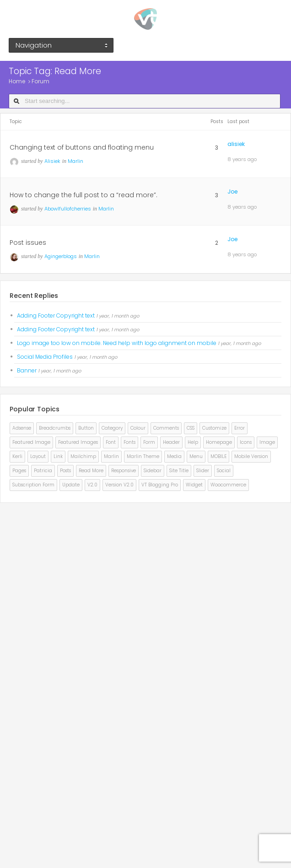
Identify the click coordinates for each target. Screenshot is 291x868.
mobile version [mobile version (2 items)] (251, 456)
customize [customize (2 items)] (214, 428)
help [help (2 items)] (193, 442)
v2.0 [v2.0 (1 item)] (92, 485)
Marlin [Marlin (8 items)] (111, 456)
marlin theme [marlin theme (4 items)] (143, 456)
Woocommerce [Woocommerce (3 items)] (228, 485)
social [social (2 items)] (224, 471)
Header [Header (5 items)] (171, 442)
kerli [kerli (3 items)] (17, 456)
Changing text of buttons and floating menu (82, 147)
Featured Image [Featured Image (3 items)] (31, 442)
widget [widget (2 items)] (194, 485)
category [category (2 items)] (112, 428)
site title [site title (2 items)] (179, 471)
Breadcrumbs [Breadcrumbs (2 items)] (55, 428)
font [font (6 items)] (111, 442)
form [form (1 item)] (149, 442)
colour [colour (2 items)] (138, 428)
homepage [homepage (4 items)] (219, 442)
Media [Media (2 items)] (174, 456)
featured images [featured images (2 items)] (78, 442)
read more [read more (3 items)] (91, 471)
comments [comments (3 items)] (166, 428)
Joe (232, 191)
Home (17, 81)
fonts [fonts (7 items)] (129, 442)
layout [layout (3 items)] (38, 456)
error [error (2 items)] (240, 428)
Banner (27, 370)
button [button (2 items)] (86, 428)
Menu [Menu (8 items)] (196, 456)
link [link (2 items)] (58, 456)
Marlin (75, 161)
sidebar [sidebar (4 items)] (153, 471)
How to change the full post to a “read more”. (84, 195)
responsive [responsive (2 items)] (124, 471)
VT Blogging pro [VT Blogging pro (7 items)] (160, 485)
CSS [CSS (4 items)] (191, 428)
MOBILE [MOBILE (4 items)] (218, 456)
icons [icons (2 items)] (246, 442)
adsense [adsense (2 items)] (22, 428)
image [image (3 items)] (267, 442)
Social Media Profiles (45, 357)
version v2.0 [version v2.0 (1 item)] (119, 485)
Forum (40, 81)
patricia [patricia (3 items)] (43, 471)
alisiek (236, 144)
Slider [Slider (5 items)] (203, 471)
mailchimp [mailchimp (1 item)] (83, 456)
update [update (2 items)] (71, 485)
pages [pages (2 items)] (19, 471)
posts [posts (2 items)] (65, 471)
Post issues (28, 243)
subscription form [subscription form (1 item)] (33, 485)
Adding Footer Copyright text (56, 315)
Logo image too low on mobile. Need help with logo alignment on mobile (117, 343)
